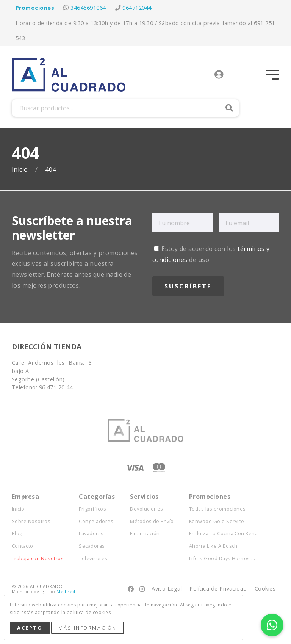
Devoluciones (147, 509)
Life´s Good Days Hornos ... (222, 559)
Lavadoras (91, 534)
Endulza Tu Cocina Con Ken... (224, 534)
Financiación (145, 534)
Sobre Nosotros (31, 521)
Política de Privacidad (218, 588)
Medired (66, 592)
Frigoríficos (92, 509)
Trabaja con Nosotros (38, 559)
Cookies (265, 588)
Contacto (23, 546)
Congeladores (96, 521)
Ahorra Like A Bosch (213, 546)
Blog (17, 534)
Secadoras (92, 546)
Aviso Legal (167, 588)
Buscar (229, 108)
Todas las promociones (217, 509)
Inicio (21, 170)
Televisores (93, 559)
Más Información (87, 628)
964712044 (137, 8)
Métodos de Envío (152, 521)
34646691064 (88, 8)
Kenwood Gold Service (217, 521)
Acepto (30, 628)
